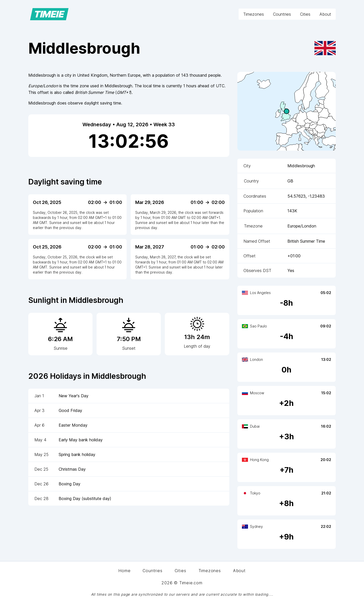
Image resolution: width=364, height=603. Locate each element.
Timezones (254, 14)
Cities (305, 14)
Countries (282, 14)
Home (124, 571)
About (325, 14)
